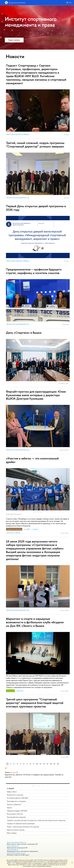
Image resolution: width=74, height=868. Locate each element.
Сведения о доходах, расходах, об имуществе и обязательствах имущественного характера (36, 820)
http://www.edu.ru (13, 849)
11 (40, 764)
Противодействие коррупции (16, 817)
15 (54, 764)
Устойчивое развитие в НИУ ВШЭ (18, 798)
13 (47, 764)
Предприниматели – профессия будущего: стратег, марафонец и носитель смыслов (34, 271)
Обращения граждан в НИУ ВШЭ (17, 811)
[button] (8, 489)
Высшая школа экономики (17, 3)
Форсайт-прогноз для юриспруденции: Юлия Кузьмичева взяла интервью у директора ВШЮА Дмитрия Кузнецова (36, 395)
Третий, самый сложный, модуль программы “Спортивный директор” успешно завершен (35, 145)
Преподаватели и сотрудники (16, 801)
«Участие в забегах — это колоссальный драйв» (32, 460)
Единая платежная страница (16, 830)
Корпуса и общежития (14, 804)
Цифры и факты (12, 792)
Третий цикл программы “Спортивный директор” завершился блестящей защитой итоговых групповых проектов (35, 703)
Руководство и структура (15, 795)
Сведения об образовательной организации (21, 824)
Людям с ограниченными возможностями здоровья (23, 827)
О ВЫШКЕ (11, 788)
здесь (45, 862)
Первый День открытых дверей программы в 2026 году (36, 208)
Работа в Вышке (12, 833)
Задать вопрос (14, 40)
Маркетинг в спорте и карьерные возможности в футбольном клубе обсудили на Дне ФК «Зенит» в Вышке (35, 622)
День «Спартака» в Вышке (24, 333)
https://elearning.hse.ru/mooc (16, 853)
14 (51, 764)
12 (44, 764)
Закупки (9, 808)
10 (37, 764)
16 (58, 764)
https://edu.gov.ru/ (13, 846)
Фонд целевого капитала (15, 814)
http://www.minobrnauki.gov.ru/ (17, 842)
